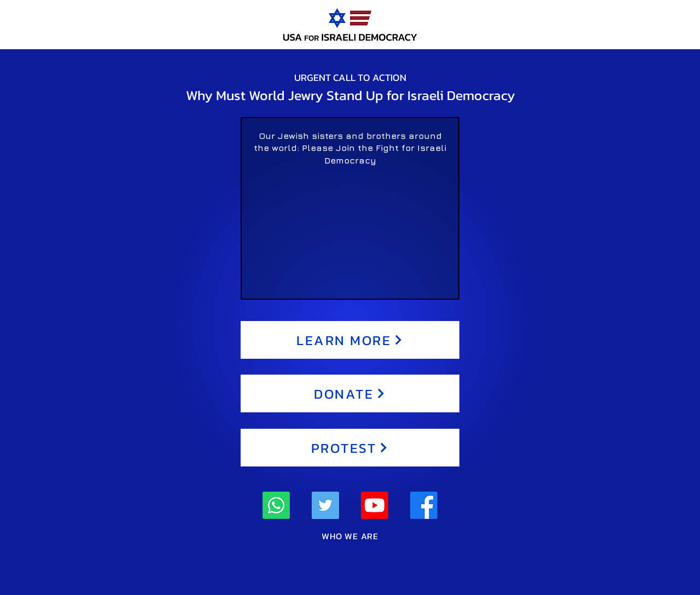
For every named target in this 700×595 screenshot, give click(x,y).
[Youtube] (375, 505)
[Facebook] (424, 505)
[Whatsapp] (276, 505)
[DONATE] (350, 393)
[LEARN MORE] (350, 340)
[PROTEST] (350, 448)
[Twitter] (325, 505)
